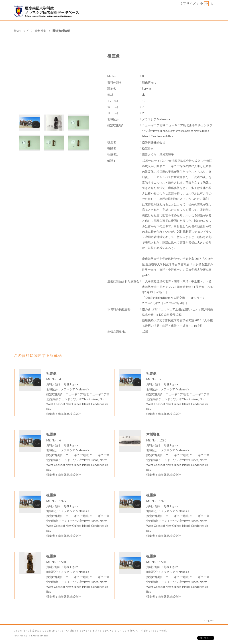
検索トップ (21, 31)
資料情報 (41, 31)
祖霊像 (51, 373)
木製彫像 (153, 434)
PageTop (210, 620)
